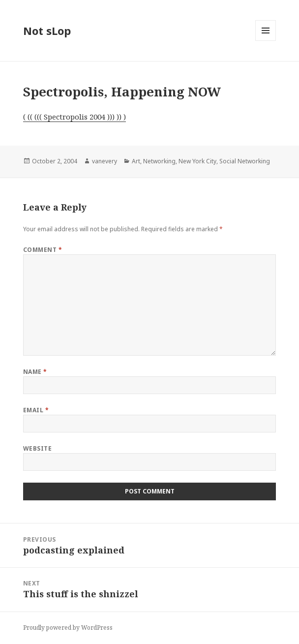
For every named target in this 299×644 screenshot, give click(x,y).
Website (37, 448)
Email (36, 410)
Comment (43, 250)
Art (136, 161)
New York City (197, 161)
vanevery (105, 161)
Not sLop (47, 31)
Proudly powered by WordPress (68, 628)
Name (35, 372)
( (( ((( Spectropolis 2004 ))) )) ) (75, 117)
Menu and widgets (266, 41)
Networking (159, 161)
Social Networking (245, 161)
